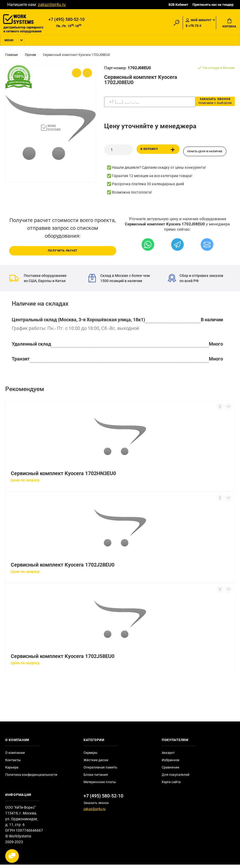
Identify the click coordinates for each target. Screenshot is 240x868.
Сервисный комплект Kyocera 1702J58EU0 (63, 660)
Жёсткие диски (96, 763)
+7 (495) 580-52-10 (66, 20)
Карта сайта (171, 785)
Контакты (13, 763)
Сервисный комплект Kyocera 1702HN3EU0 (63, 477)
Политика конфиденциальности (31, 778)
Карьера (12, 771)
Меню (9, 43)
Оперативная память (100, 771)
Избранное (171, 763)
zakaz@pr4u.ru (52, 5)
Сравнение (171, 771)
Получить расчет (63, 254)
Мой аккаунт (199, 21)
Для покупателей (176, 778)
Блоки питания (96, 778)
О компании (15, 756)
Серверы (90, 756)
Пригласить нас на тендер (213, 5)
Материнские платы (100, 785)
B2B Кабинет (178, 5)
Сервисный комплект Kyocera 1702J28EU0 (63, 568)
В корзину (159, 152)
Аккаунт (168, 756)
